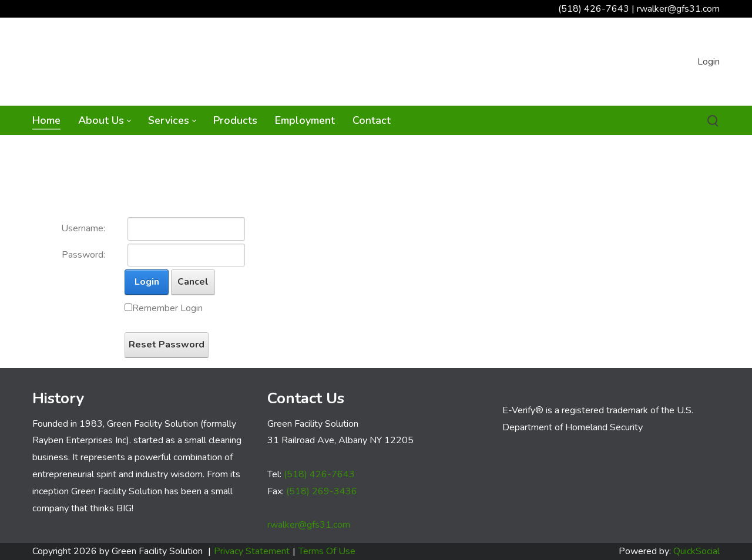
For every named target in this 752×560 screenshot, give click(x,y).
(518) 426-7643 (594, 9)
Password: (83, 255)
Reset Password (167, 345)
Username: (83, 228)
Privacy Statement (252, 551)
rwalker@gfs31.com (678, 9)
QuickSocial (696, 551)
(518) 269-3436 (322, 491)
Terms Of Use (327, 551)
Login (709, 62)
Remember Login (167, 308)
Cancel (193, 282)
